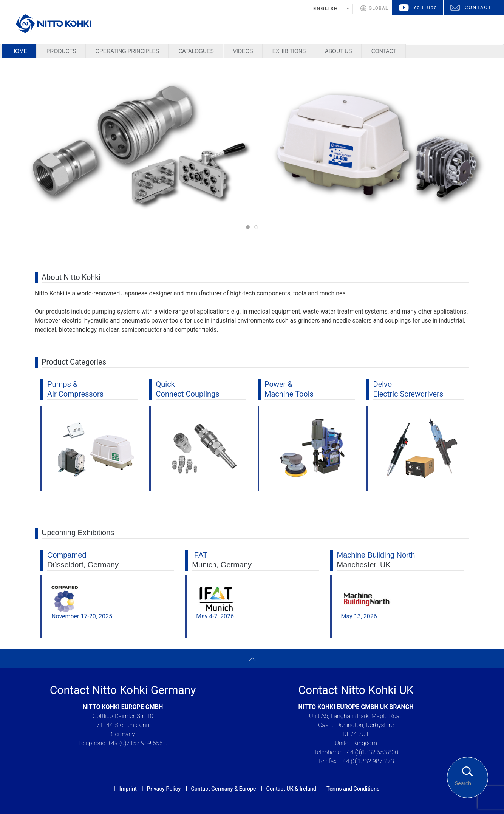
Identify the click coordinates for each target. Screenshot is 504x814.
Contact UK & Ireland (291, 789)
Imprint (128, 789)
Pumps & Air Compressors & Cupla (250, 228)
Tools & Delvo (258, 228)
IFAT (200, 555)
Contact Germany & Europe (223, 789)
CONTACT (478, 7)
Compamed (67, 555)
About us (338, 51)
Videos (243, 51)
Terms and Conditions (353, 789)
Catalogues (196, 51)
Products (61, 51)
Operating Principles (128, 51)
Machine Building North (376, 555)
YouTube (425, 7)
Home (19, 51)
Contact (384, 51)
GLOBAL (379, 8)
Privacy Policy (164, 789)
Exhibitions (289, 51)
